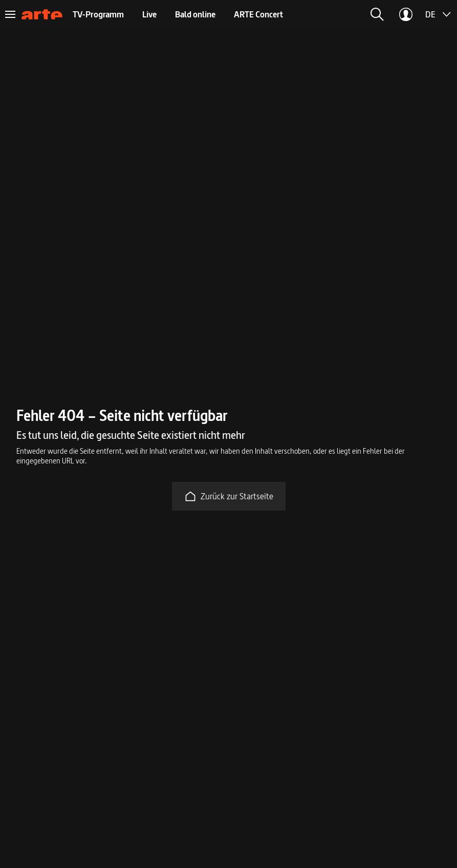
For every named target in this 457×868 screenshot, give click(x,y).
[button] (377, 14)
